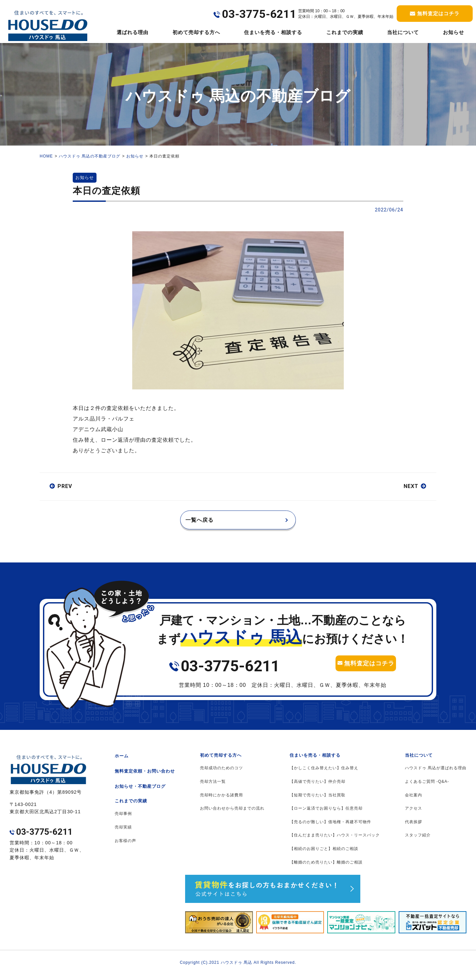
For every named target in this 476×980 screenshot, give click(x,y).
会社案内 (414, 800)
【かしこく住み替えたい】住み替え (324, 773)
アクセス (414, 813)
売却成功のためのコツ (221, 773)
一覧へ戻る (204, 522)
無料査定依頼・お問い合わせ (145, 776)
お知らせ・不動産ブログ (140, 791)
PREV (65, 486)
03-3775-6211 (230, 671)
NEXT (411, 486)
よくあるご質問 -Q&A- (427, 786)
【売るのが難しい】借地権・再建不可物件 (330, 827)
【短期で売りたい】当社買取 (317, 800)
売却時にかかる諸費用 (221, 800)
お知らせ (454, 32)
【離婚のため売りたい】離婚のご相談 (326, 867)
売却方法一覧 (213, 786)
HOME (46, 156)
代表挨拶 (414, 827)
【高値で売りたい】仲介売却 (317, 786)
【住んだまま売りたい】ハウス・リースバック (335, 840)
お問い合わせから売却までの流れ (232, 813)
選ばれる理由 (133, 32)
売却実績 (123, 832)
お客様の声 (125, 846)
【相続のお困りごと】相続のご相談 (324, 854)
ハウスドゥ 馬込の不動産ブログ (90, 156)
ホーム (122, 761)
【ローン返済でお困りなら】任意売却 (326, 813)
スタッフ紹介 (418, 840)
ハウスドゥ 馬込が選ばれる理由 (436, 773)
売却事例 (123, 819)
